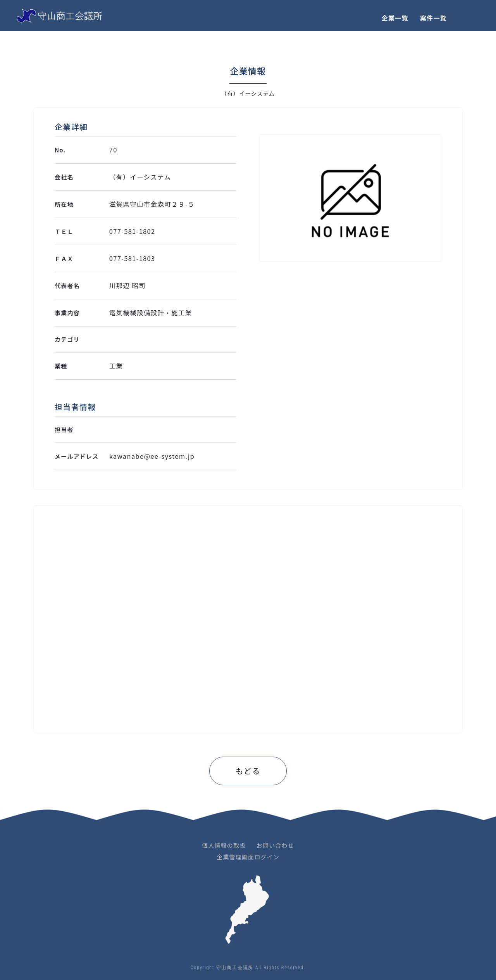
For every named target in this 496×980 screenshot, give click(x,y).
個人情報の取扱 (224, 845)
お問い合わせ (275, 845)
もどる (248, 771)
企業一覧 (395, 18)
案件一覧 (433, 18)
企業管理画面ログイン (248, 857)
